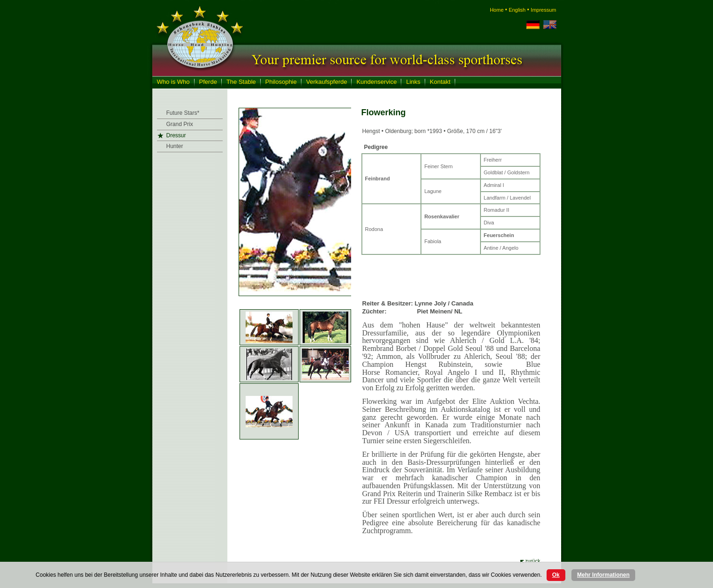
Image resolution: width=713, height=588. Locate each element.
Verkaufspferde (326, 82)
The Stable (241, 82)
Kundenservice (376, 82)
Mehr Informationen (603, 575)
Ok (556, 575)
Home (497, 10)
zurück (533, 561)
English (517, 10)
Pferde (208, 82)
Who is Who (173, 82)
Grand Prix (180, 124)
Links (413, 82)
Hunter (175, 146)
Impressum (543, 10)
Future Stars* (183, 113)
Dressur (176, 135)
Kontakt (440, 82)
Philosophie (281, 82)
